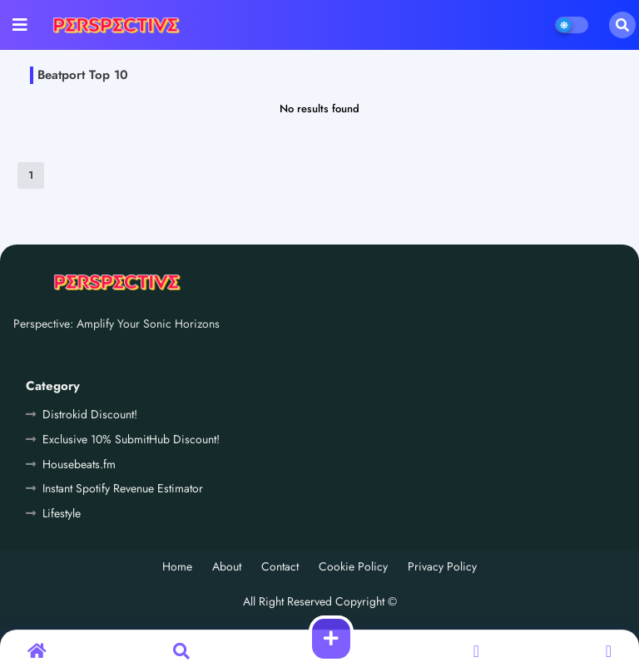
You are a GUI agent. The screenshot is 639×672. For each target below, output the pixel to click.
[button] (622, 25)
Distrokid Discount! (90, 414)
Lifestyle (62, 513)
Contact (280, 567)
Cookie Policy (353, 567)
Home (177, 567)
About (227, 567)
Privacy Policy (442, 567)
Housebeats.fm (79, 464)
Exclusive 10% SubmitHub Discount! (131, 439)
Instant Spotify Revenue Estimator (123, 488)
